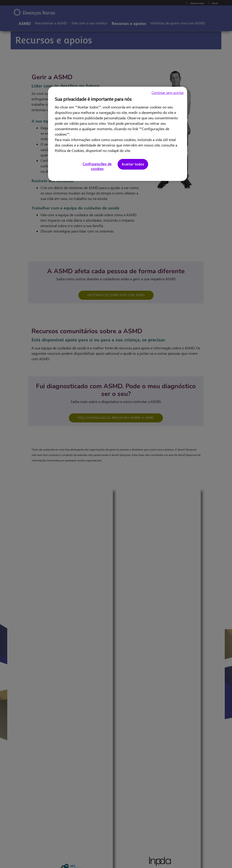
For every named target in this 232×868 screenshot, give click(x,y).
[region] (118, 134)
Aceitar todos (133, 164)
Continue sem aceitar (168, 93)
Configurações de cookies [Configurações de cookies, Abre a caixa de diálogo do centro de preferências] (97, 166)
